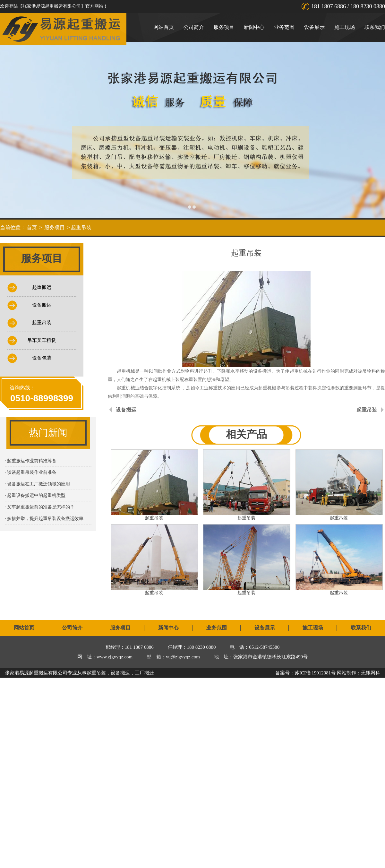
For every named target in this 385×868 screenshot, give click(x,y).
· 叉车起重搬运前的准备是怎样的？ (40, 507)
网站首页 (164, 27)
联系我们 (375, 27)
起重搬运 (42, 287)
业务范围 (284, 27)
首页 (32, 227)
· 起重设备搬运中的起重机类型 (35, 495)
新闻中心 (254, 27)
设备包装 (42, 358)
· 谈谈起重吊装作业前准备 (31, 472)
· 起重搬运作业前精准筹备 (31, 461)
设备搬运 (42, 305)
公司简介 (194, 27)
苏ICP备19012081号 (315, 673)
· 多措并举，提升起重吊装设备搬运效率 (44, 519)
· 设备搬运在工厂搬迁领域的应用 (37, 484)
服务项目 (224, 27)
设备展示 (314, 27)
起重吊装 (81, 227)
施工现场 (345, 27)
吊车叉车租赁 (42, 340)
